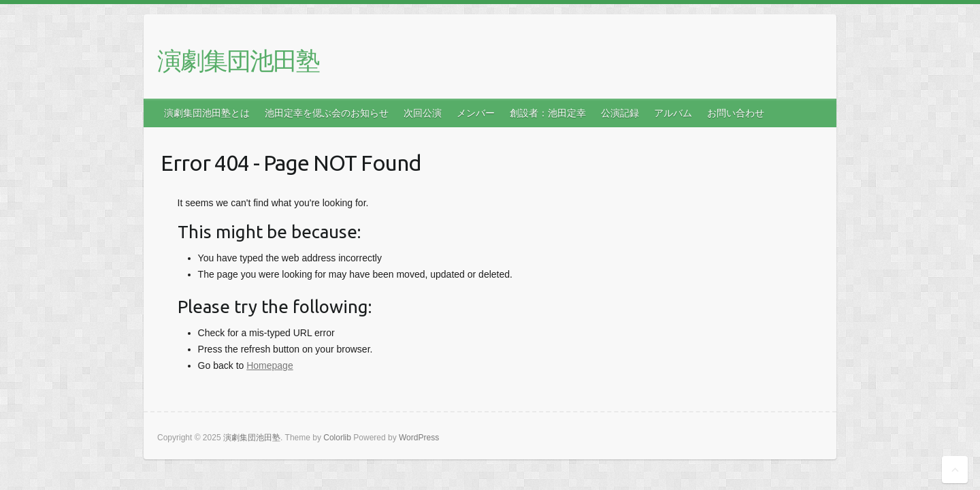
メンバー (476, 113)
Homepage (270, 365)
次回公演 (423, 113)
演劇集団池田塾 (238, 60)
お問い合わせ (736, 113)
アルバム (673, 113)
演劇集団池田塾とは (207, 113)
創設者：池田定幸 (548, 113)
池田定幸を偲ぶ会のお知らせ (327, 113)
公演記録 (620, 113)
